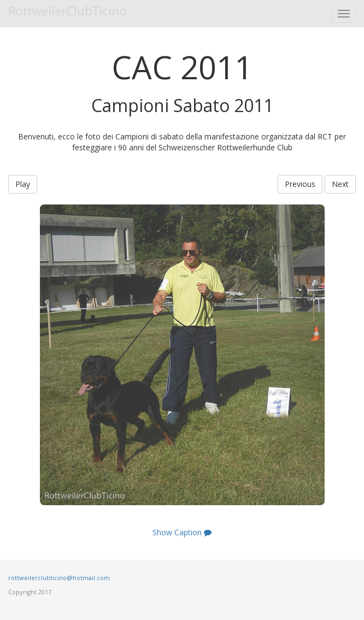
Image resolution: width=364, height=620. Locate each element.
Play (23, 184)
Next (340, 184)
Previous (300, 184)
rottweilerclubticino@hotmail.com (59, 578)
